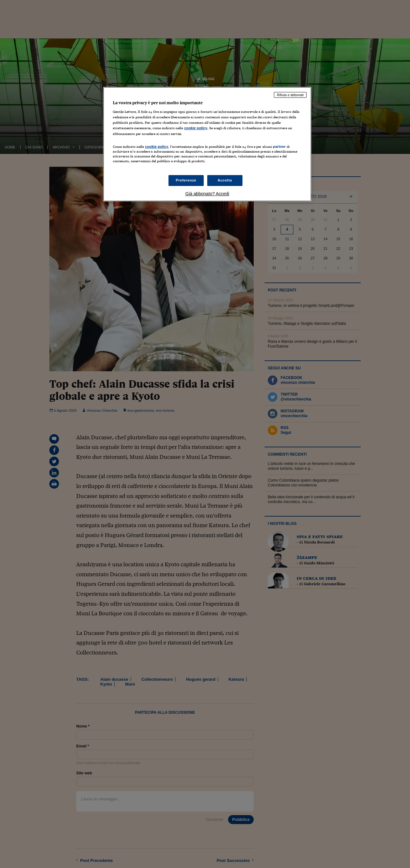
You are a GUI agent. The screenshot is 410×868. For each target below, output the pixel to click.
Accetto (225, 180)
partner (279, 147)
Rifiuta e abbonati (290, 95)
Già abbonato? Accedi (207, 194)
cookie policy (196, 128)
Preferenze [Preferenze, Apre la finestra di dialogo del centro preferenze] (186, 180)
